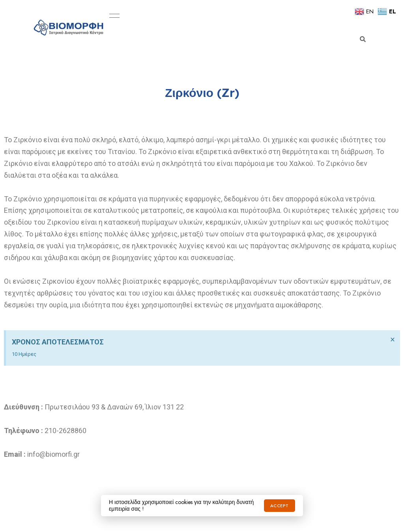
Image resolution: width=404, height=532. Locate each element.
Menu (112, 16)
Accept (280, 506)
